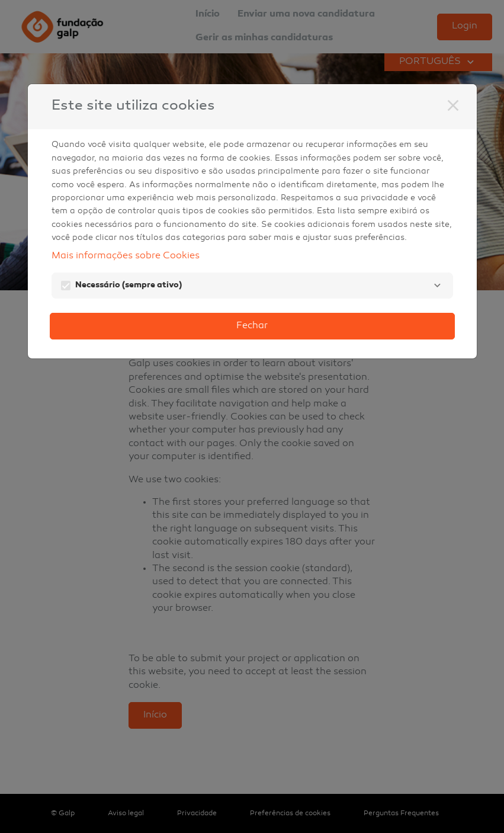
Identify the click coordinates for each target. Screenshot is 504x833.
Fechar (252, 326)
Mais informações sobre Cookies (126, 256)
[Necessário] (438, 286)
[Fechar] (453, 105)
